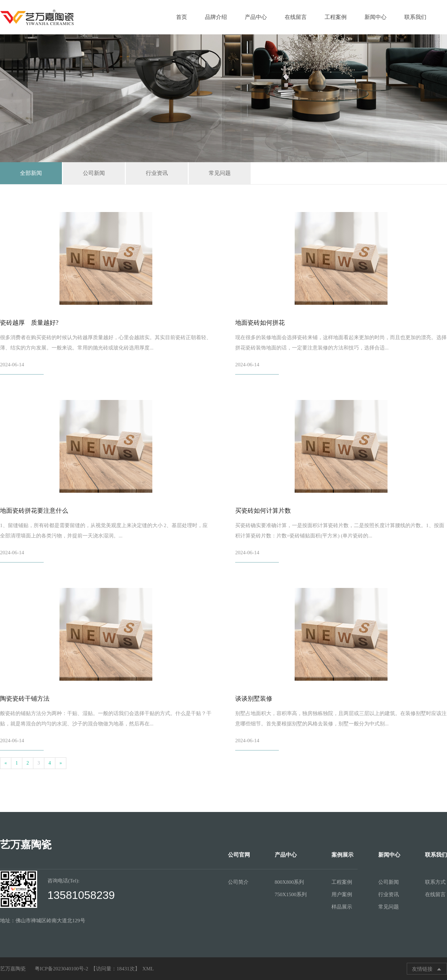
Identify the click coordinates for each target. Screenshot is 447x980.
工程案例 (336, 17)
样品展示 (342, 907)
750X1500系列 (291, 894)
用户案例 (342, 894)
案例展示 (342, 855)
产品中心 (256, 17)
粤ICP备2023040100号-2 (62, 969)
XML (148, 969)
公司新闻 (94, 173)
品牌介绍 (216, 17)
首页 (182, 17)
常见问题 (220, 173)
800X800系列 (290, 882)
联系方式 (435, 882)
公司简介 (238, 882)
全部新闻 (31, 173)
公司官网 (239, 855)
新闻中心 (375, 17)
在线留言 (296, 17)
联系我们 (415, 17)
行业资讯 (157, 173)
